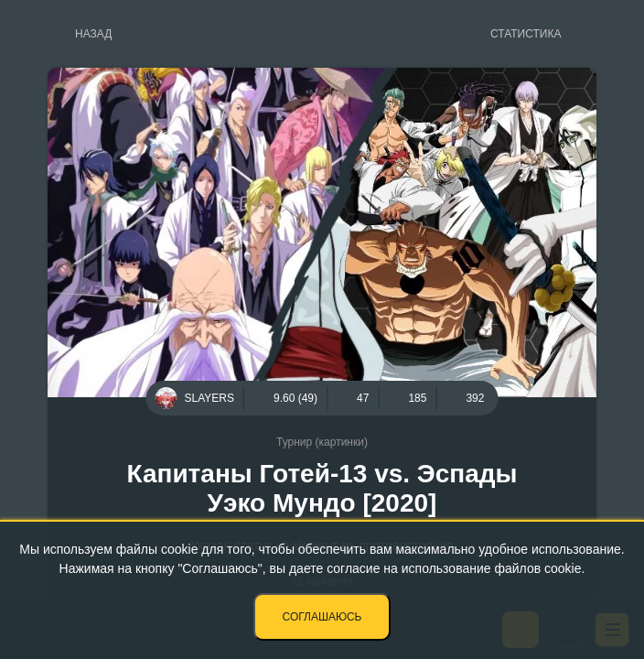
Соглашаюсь (322, 617)
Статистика (526, 34)
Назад (93, 34)
